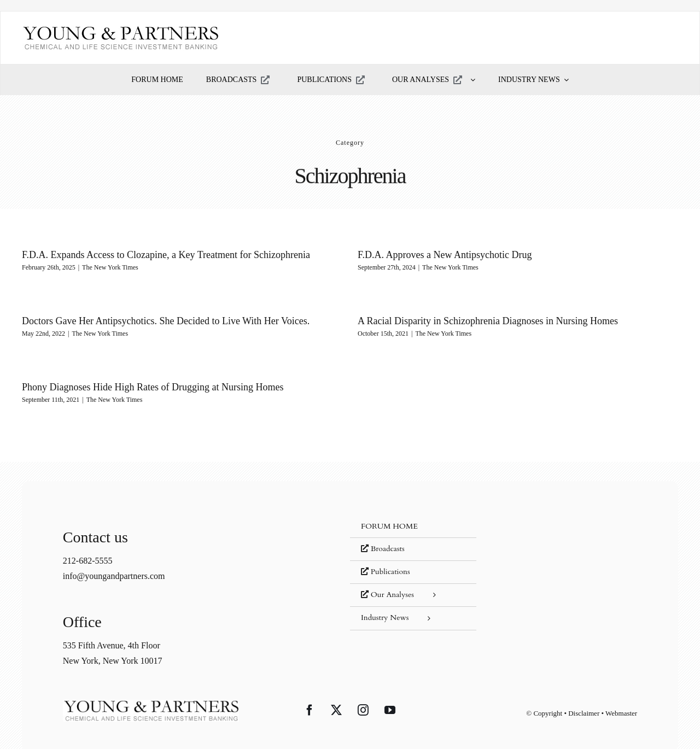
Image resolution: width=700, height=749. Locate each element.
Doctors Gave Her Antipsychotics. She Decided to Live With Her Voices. (189, 317)
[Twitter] (336, 697)
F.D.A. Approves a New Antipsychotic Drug (438, 255)
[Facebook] (310, 697)
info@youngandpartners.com (114, 563)
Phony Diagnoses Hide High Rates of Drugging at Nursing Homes (165, 384)
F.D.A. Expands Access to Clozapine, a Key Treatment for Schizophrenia (166, 255)
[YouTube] (390, 697)
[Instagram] (363, 697)
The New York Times (110, 267)
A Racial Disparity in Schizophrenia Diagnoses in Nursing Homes (470, 321)
